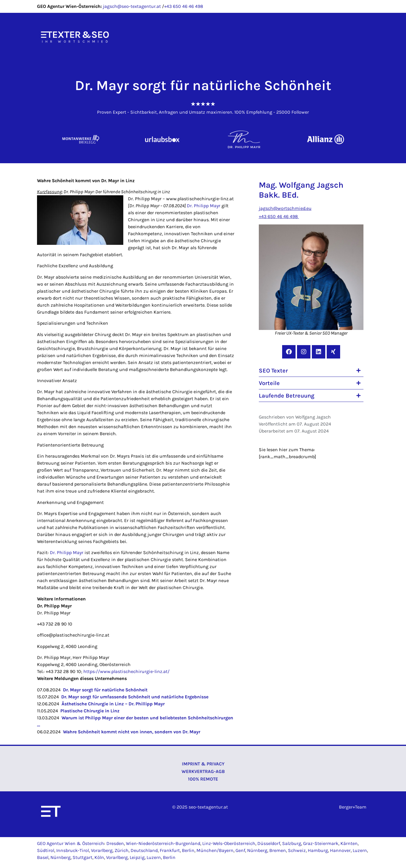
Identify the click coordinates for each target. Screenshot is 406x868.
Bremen (278, 850)
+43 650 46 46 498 (184, 6)
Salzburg (292, 843)
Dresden (115, 843)
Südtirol (46, 850)
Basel (43, 857)
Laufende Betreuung (287, 396)
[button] (311, 371)
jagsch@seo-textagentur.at (132, 6)
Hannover (340, 850)
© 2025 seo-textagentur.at (200, 807)
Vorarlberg (102, 850)
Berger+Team (353, 807)
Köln (99, 857)
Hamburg (318, 850)
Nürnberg (257, 850)
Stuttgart (82, 857)
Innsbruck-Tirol (73, 850)
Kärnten (349, 843)
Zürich (122, 850)
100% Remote (203, 779)
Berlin (188, 850)
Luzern (360, 850)
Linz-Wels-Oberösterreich (229, 843)
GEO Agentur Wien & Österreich (71, 843)
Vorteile (269, 383)
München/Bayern (215, 850)
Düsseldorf (269, 843)
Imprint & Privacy (203, 764)
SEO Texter (273, 371)
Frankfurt (170, 850)
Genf (240, 850)
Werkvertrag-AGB (203, 771)
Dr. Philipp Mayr (204, 206)
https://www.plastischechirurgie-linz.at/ (126, 671)
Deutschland (144, 850)
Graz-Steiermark (321, 843)
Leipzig (137, 857)
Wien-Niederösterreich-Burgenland (163, 843)
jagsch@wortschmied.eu (285, 208)
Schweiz (297, 850)
